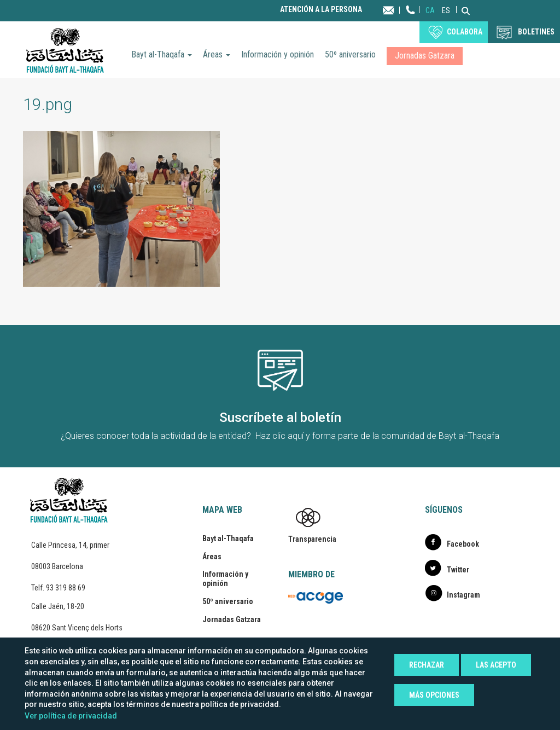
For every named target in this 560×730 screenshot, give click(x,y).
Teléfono (411, 21)
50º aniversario (350, 54)
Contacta (399, 10)
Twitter (458, 570)
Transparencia (312, 539)
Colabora (465, 32)
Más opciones (434, 695)
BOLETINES (536, 32)
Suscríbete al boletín (280, 418)
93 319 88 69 (66, 588)
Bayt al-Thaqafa (162, 54)
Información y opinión (278, 54)
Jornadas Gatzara (425, 56)
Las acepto (496, 665)
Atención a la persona (321, 10)
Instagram (463, 595)
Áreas (217, 54)
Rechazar (427, 665)
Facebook (463, 544)
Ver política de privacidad (71, 716)
